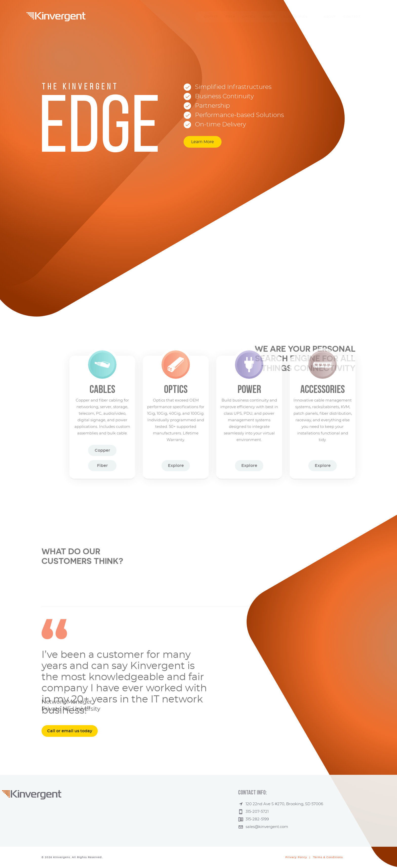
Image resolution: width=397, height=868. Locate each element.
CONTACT (352, 17)
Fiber (102, 430)
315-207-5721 (299, 812)
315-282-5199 (299, 819)
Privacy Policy (296, 857)
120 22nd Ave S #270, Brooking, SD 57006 (326, 804)
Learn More (203, 142)
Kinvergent (56, 17)
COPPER (211, 17)
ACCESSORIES (295, 17)
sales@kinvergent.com (309, 827)
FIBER (230, 17)
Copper (102, 415)
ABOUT (330, 17)
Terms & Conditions (328, 857)
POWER (269, 17)
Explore (176, 430)
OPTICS (249, 17)
